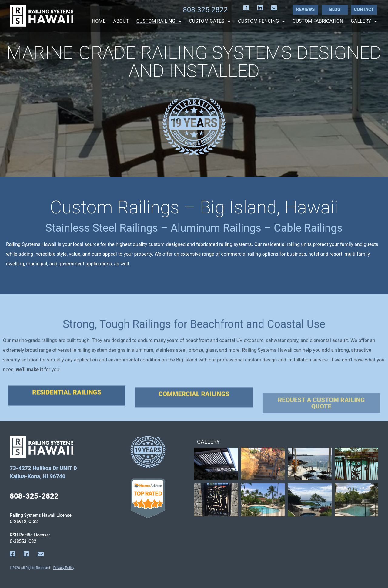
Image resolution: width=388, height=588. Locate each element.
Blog (335, 10)
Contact (364, 10)
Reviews (305, 10)
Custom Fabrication (318, 21)
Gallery (364, 21)
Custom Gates (210, 21)
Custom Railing (159, 21)
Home (99, 21)
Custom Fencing (261, 21)
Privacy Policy (64, 568)
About (121, 21)
